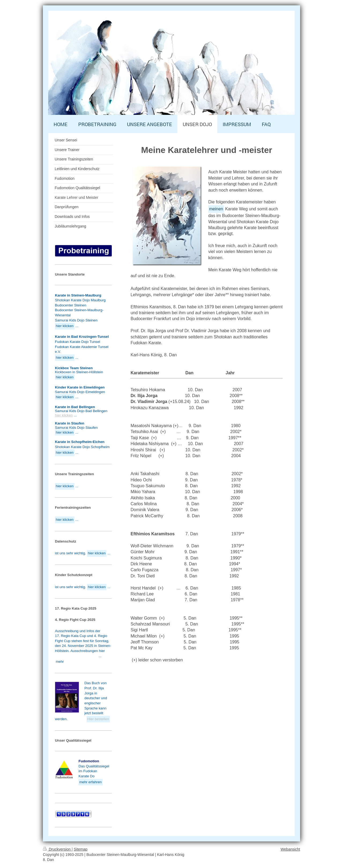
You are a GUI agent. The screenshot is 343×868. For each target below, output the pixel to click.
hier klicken (64, 415)
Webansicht (290, 849)
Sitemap (81, 849)
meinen (216, 209)
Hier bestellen (98, 719)
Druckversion (57, 849)
